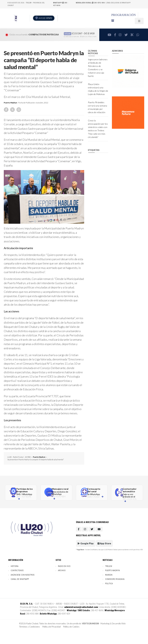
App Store (104, 543)
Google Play (86, 543)
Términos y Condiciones (30, 627)
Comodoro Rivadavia (115, 579)
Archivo (62, 570)
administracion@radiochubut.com (81, 607)
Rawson (109, 575)
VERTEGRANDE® (90, 623)
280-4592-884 (90, 3)
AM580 (45, 18)
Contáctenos (17, 570)
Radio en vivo (64, 566)
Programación (123, 15)
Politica (109, 583)
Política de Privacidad (52, 627)
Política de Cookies (71, 627)
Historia (15, 566)
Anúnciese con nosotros (23, 575)
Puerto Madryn (10, 103)
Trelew (109, 566)
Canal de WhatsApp (20, 579)
